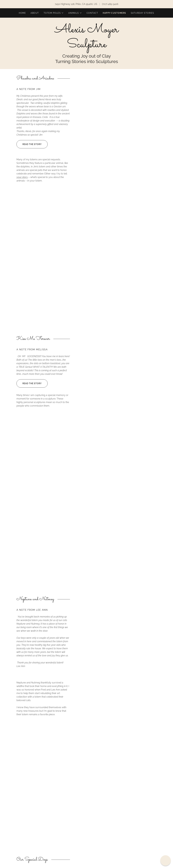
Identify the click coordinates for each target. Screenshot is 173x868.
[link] (87, 46)
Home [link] (22, 13)
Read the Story (29, 144)
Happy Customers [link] (114, 13)
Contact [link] (92, 13)
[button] (54, 13)
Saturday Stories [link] (143, 13)
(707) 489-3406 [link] (110, 4)
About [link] (35, 13)
